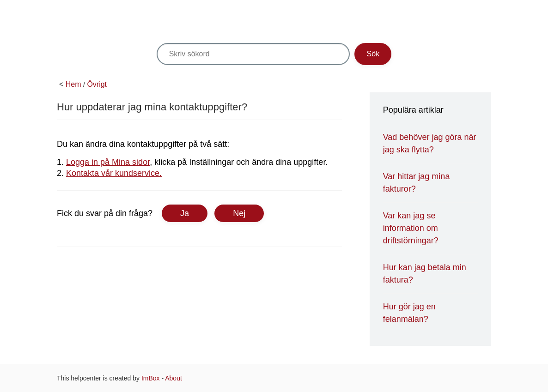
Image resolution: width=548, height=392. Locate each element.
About (174, 378)
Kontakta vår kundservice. (114, 173)
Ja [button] (185, 213)
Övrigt (97, 84)
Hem (73, 84)
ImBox (151, 378)
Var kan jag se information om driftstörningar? (411, 228)
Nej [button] (239, 213)
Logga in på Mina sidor (108, 162)
